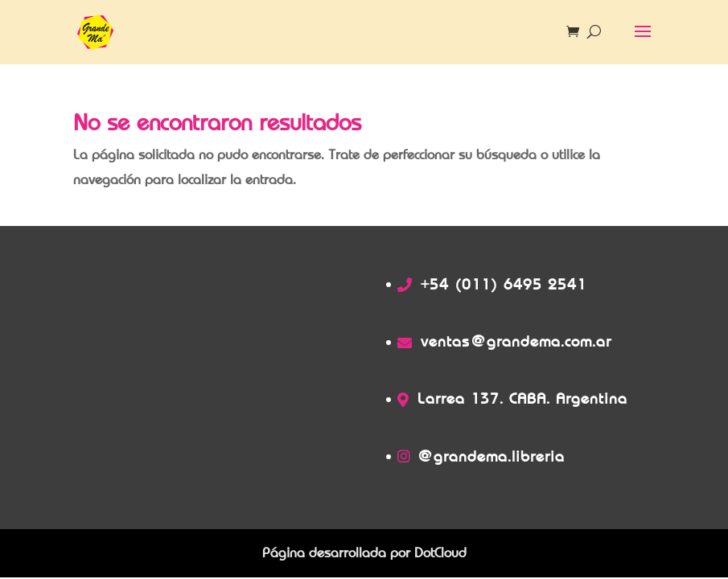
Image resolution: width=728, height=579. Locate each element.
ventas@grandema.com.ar (516, 341)
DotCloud (440, 553)
